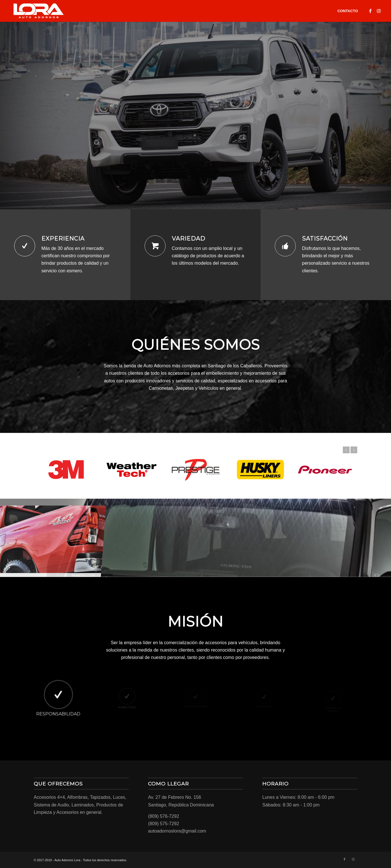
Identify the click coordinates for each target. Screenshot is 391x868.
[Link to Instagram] (379, 11)
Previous (346, 450)
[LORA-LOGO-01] (39, 11)
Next (354, 450)
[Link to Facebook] (370, 11)
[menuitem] (347, 11)
